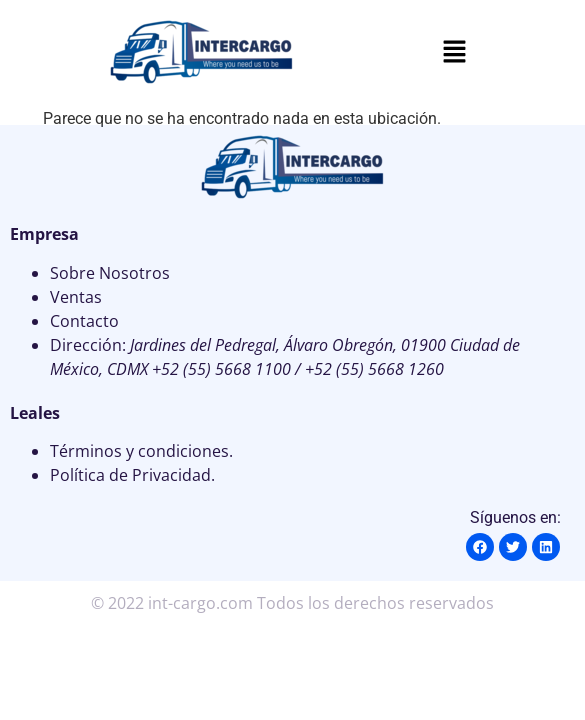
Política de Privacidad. (132, 475)
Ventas (76, 297)
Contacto (84, 321)
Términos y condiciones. (141, 451)
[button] (455, 53)
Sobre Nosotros (110, 273)
